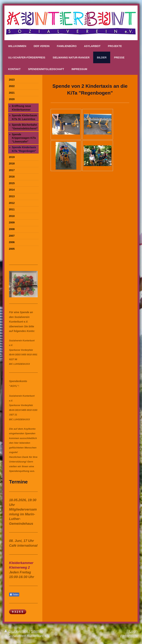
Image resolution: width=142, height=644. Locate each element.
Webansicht (129, 636)
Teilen (14, 595)
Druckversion (17, 631)
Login (133, 631)
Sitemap (37, 631)
